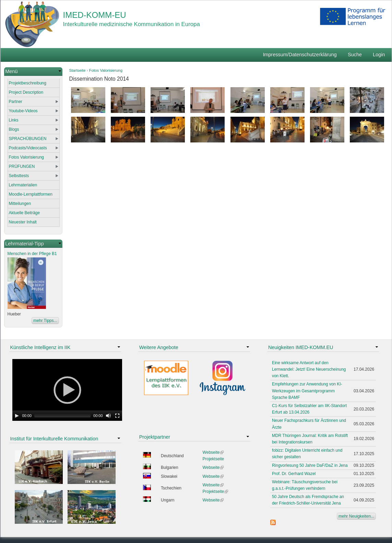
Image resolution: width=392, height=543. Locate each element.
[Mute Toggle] (108, 416)
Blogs (14, 129)
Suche (355, 55)
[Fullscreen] (117, 416)
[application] (67, 390)
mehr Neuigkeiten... (356, 516)
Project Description (26, 92)
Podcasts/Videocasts (28, 148)
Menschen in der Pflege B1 (32, 254)
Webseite (213, 452)
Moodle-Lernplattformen (31, 194)
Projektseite (213, 459)
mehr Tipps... (45, 321)
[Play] (17, 416)
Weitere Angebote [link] (159, 347)
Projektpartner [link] (155, 437)
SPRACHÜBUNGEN (28, 139)
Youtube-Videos (23, 111)
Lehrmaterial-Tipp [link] (25, 244)
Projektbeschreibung (28, 83)
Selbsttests (19, 176)
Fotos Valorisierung (106, 70)
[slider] (62, 416)
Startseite (78, 70)
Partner (16, 102)
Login (379, 55)
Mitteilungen (20, 204)
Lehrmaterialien (23, 185)
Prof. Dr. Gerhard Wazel (294, 474)
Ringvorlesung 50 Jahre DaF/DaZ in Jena (310, 465)
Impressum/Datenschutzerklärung (300, 55)
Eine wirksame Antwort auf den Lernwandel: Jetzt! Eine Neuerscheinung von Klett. (309, 369)
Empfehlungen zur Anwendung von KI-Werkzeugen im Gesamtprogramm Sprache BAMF (307, 391)
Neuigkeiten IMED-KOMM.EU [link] (301, 347)
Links (14, 120)
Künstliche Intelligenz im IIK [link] (40, 347)
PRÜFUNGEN (22, 166)
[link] (33, 72)
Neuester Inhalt (23, 222)
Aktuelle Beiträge (25, 213)
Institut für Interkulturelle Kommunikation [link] (54, 439)
